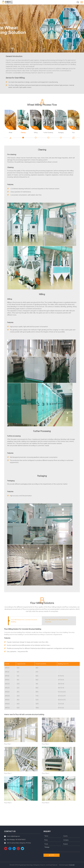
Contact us (10, 831)
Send (52, 855)
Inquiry (47, 831)
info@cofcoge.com (15, 836)
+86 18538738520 (20, 840)
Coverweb (72, 865)
